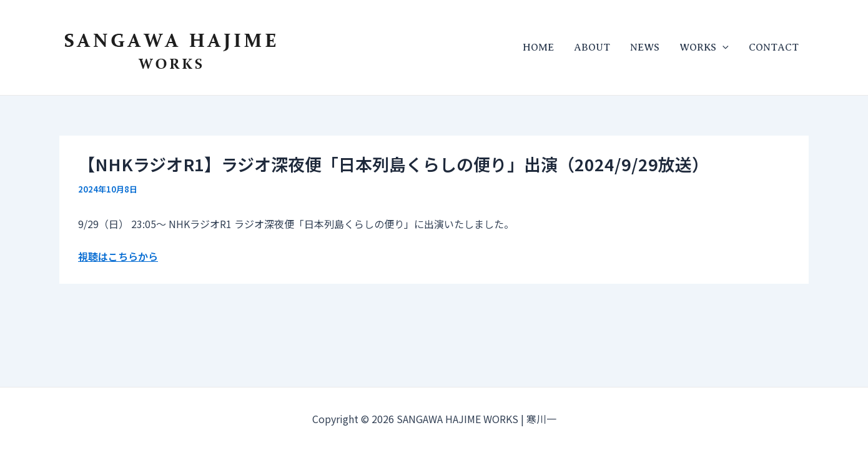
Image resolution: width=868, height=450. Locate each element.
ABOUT (592, 47)
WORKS (704, 47)
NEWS (645, 47)
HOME (538, 47)
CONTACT (774, 47)
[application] (723, 47)
